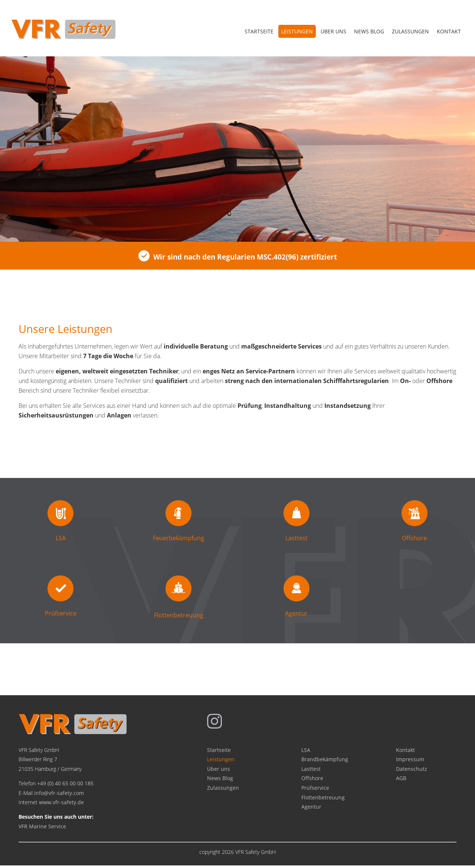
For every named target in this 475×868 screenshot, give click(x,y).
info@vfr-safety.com (59, 795)
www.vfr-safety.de (61, 804)
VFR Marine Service (42, 829)
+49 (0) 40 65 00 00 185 (65, 786)
